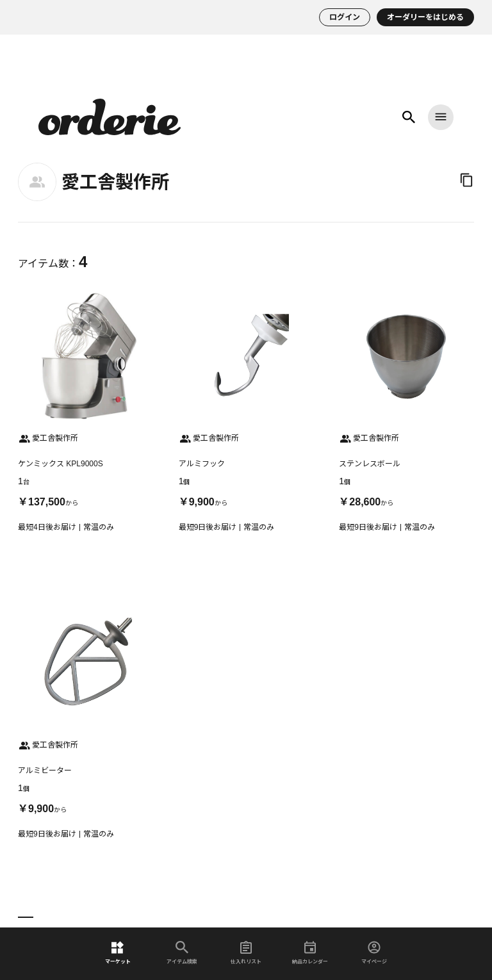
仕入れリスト (246, 953)
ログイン (345, 17)
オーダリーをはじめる (425, 17)
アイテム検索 (182, 953)
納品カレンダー (310, 953)
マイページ (374, 953)
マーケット (118, 953)
